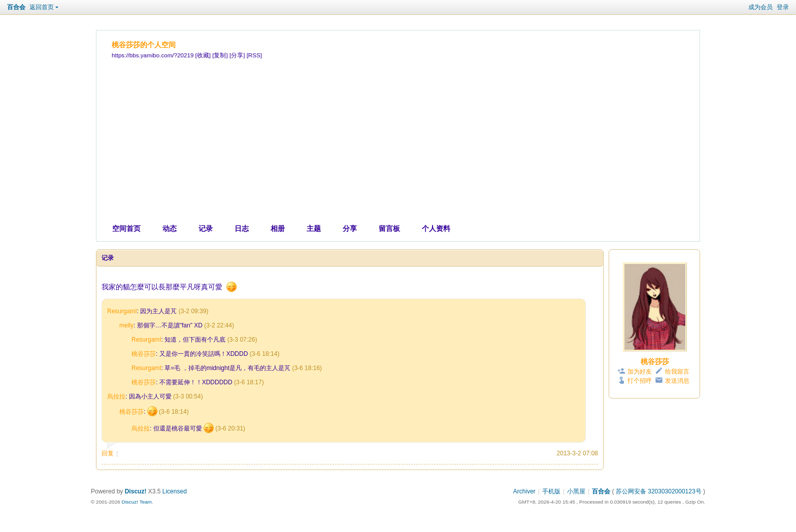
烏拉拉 (116, 396)
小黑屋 (576, 491)
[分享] (237, 55)
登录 (783, 7)
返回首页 (42, 7)
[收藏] (203, 55)
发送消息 (677, 381)
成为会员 (760, 7)
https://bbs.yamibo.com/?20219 (153, 55)
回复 (108, 453)
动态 (170, 228)
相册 (278, 228)
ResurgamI (122, 311)
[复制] (220, 55)
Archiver (524, 491)
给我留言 (677, 372)
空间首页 (126, 228)
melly (126, 325)
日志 (242, 228)
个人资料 (436, 228)
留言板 (389, 228)
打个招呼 (640, 381)
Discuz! (136, 491)
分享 (350, 228)
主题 (314, 228)
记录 (206, 228)
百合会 (16, 7)
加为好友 (640, 372)
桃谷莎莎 (144, 354)
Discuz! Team (137, 502)
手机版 (551, 491)
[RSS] (254, 55)
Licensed (175, 491)
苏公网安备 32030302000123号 (659, 491)
